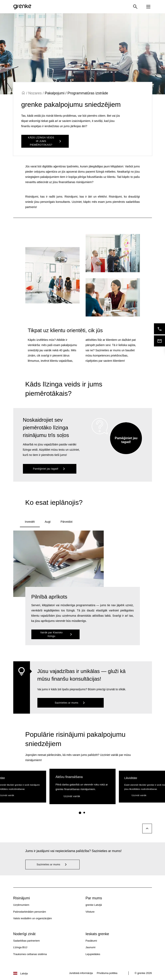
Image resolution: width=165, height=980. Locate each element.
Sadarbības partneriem (27, 941)
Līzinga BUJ (20, 947)
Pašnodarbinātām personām (30, 912)
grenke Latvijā (94, 905)
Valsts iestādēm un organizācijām (33, 918)
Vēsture (90, 912)
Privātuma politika (107, 973)
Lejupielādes (93, 954)
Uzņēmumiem (21, 905)
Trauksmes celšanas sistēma (30, 954)
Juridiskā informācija (81, 973)
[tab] (30, 522)
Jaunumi (91, 947)
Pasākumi (91, 941)
